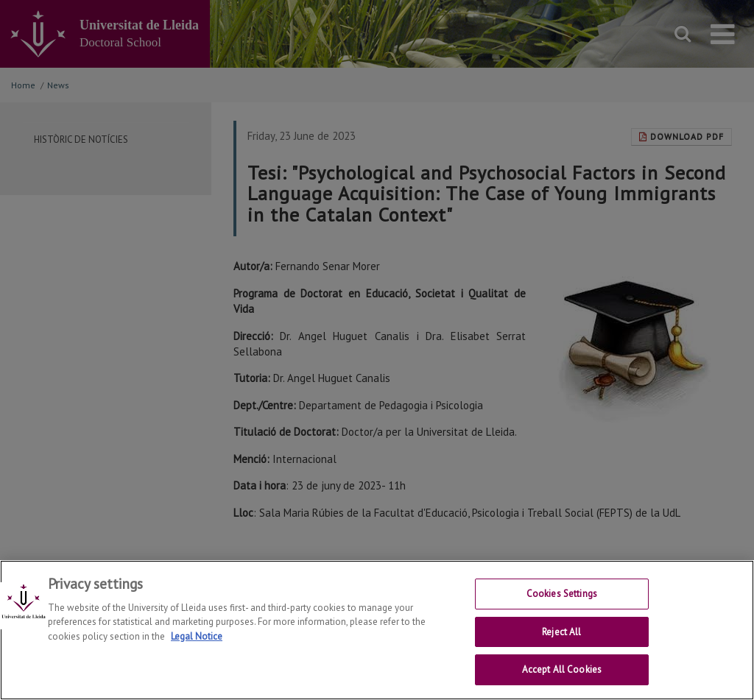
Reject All (561, 632)
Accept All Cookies (562, 669)
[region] (377, 630)
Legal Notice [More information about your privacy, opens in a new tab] (197, 636)
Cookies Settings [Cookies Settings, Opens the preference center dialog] (562, 594)
